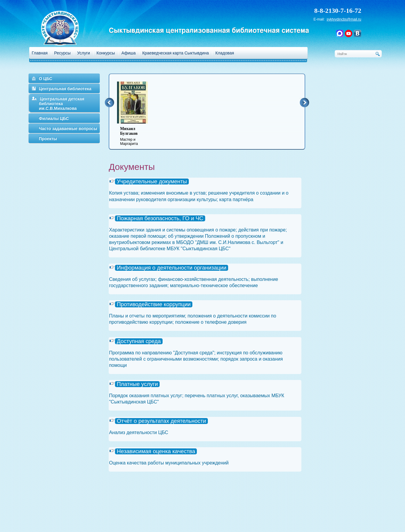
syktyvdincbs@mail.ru (344, 19)
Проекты (48, 139)
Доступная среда (139, 341)
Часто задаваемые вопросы (68, 129)
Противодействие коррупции (154, 304)
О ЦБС (45, 79)
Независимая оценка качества (156, 451)
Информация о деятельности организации (172, 268)
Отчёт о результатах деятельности (161, 421)
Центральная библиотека (65, 89)
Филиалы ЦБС (54, 118)
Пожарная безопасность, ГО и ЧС (160, 218)
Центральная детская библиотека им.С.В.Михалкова (61, 104)
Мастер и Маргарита (136, 136)
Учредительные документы (152, 181)
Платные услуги (137, 384)
